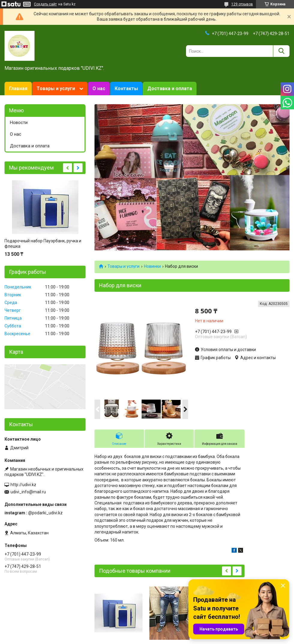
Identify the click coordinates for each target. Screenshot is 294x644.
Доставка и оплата (170, 89)
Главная (18, 89)
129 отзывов (242, 4)
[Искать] (281, 51)
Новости (19, 123)
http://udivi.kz (23, 485)
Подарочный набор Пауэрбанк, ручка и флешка (43, 244)
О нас (99, 89)
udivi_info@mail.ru (28, 492)
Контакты (126, 89)
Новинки (152, 266)
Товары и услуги (56, 89)
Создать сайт (45, 4)
